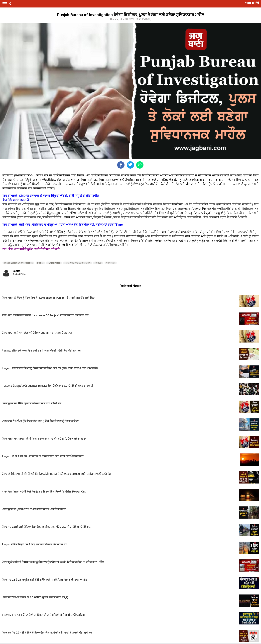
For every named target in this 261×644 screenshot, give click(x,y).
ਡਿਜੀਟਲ (98, 263)
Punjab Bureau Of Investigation (18, 263)
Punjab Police (54, 263)
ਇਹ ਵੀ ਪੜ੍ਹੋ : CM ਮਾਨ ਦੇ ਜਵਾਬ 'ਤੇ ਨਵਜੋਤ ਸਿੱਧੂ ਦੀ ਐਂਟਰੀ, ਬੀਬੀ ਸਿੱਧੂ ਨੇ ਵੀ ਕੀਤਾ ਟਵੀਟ (51, 196)
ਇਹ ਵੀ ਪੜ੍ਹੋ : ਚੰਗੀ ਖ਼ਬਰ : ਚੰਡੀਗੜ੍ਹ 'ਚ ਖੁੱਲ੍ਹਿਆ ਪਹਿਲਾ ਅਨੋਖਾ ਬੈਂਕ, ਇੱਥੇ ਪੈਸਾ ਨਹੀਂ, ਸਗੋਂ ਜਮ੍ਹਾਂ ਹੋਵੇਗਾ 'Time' (63, 225)
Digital (40, 263)
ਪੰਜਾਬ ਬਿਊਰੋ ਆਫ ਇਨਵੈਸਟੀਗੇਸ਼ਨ (77, 263)
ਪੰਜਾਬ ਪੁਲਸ (111, 263)
